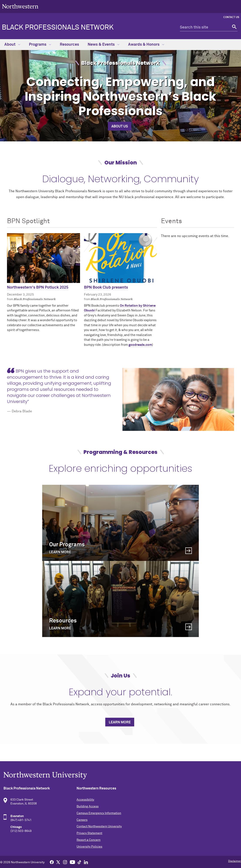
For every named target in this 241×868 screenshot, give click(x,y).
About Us (120, 126)
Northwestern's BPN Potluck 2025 (38, 288)
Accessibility (85, 800)
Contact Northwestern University (99, 826)
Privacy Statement (89, 833)
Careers (82, 820)
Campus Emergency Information (99, 813)
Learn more (120, 722)
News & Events (104, 45)
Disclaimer (235, 861)
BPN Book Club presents (106, 288)
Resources (69, 45)
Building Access (88, 806)
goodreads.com (140, 345)
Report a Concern (89, 840)
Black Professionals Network (58, 28)
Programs (40, 45)
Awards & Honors (146, 45)
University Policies (89, 847)
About (12, 45)
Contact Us (231, 17)
